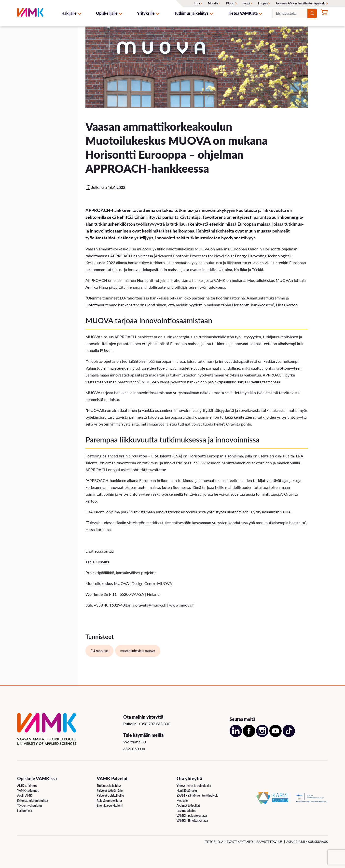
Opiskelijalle (107, 13)
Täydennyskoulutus (30, 806)
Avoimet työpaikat (188, 806)
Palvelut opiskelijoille (110, 796)
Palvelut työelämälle (110, 791)
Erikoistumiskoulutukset (33, 801)
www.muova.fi (182, 605)
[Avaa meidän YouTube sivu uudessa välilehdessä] (276, 735)
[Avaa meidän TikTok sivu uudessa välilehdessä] (289, 735)
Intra (197, 3)
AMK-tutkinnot (27, 786)
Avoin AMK (25, 796)
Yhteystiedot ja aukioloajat (194, 786)
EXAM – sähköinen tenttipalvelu (198, 796)
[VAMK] (30, 13)
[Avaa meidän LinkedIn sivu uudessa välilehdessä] (236, 735)
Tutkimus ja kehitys (191, 13)
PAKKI (230, 3)
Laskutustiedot (186, 811)
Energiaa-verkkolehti (110, 806)
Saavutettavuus (270, 842)
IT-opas (263, 3)
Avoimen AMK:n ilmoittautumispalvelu (301, 3)
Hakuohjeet (25, 811)
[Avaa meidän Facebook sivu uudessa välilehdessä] (249, 735)
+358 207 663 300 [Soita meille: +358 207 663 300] (154, 724)
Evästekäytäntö (240, 842)
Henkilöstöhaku (187, 791)
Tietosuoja (214, 842)
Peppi (246, 3)
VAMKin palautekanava (192, 816)
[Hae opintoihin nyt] (324, 14)
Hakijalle (69, 13)
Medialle (182, 801)
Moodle (213, 3)
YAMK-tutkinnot (28, 791)
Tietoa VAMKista (243, 13)
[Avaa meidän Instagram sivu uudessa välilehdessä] (262, 735)
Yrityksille (146, 13)
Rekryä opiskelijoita (109, 801)
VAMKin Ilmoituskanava (192, 821)
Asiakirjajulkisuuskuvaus (307, 842)
